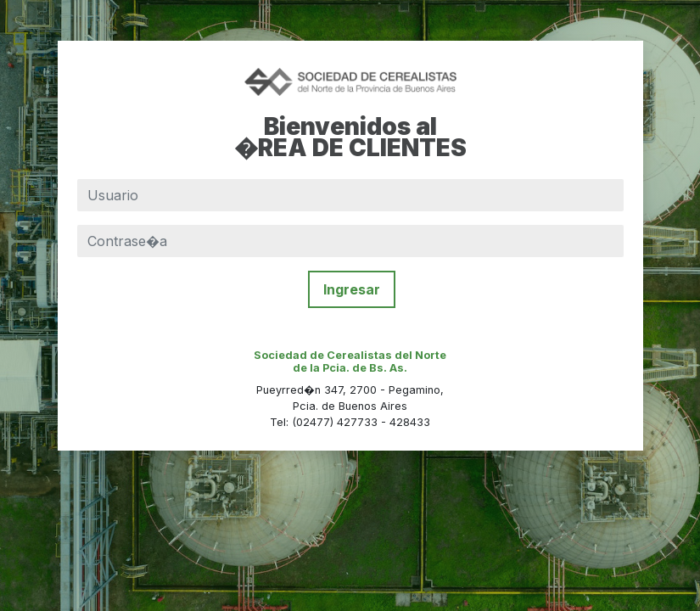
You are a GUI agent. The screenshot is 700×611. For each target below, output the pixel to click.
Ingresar (352, 289)
